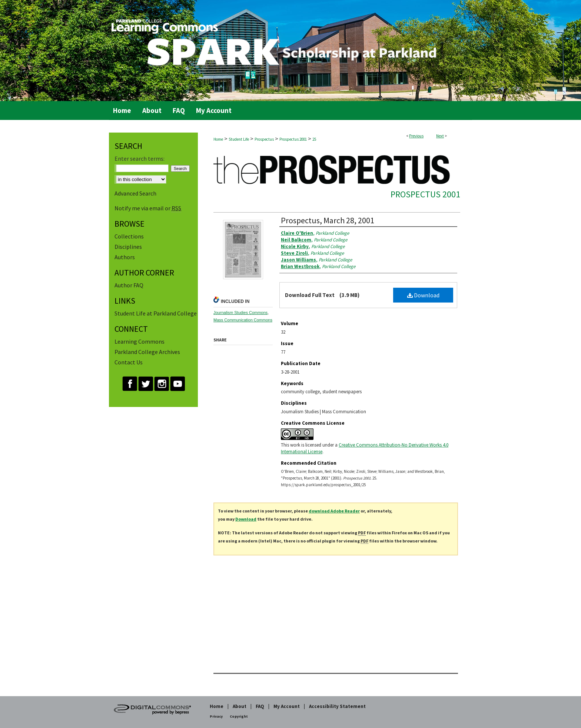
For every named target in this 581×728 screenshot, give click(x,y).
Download (423, 295)
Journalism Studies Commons (240, 313)
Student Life (239, 139)
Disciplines (128, 247)
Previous (416, 136)
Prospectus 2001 (293, 139)
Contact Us (129, 362)
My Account (287, 706)
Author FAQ (129, 285)
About (240, 706)
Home (218, 139)
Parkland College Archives (147, 352)
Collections (129, 236)
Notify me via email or (148, 208)
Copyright (239, 716)
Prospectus (264, 139)
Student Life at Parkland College (156, 313)
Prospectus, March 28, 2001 (328, 220)
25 (314, 139)
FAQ (260, 706)
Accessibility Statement (337, 706)
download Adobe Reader (334, 511)
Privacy (216, 716)
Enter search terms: (140, 158)
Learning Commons (140, 341)
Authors (125, 257)
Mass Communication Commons (243, 320)
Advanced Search (135, 193)
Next (440, 136)
